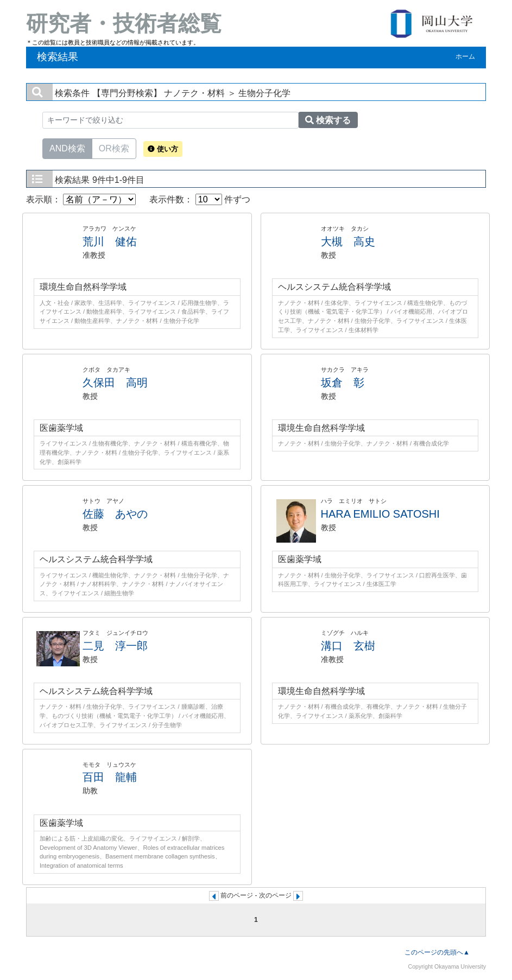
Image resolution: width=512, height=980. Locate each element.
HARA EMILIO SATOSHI (380, 514)
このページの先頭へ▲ (437, 952)
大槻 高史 (348, 241)
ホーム (465, 56)
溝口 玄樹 (348, 646)
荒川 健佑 (110, 241)
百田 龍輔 (110, 777)
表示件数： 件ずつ (200, 199)
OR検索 (114, 148)
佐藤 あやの (115, 514)
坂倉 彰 (343, 383)
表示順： (81, 199)
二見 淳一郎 (115, 646)
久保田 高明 (115, 383)
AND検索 (67, 148)
